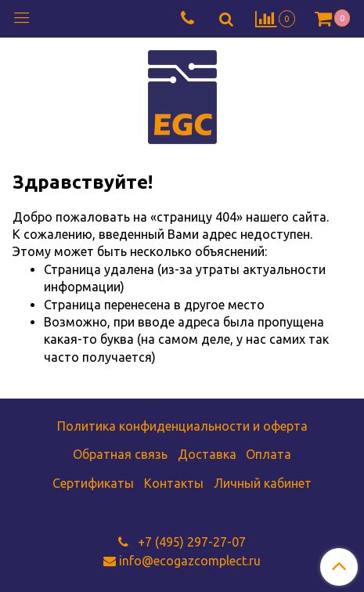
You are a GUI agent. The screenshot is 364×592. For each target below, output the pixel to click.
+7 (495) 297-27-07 (190, 542)
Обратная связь (120, 454)
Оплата (268, 454)
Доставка (207, 454)
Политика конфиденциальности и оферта (182, 426)
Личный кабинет (263, 483)
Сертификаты (93, 483)
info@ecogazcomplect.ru (190, 561)
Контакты (174, 483)
